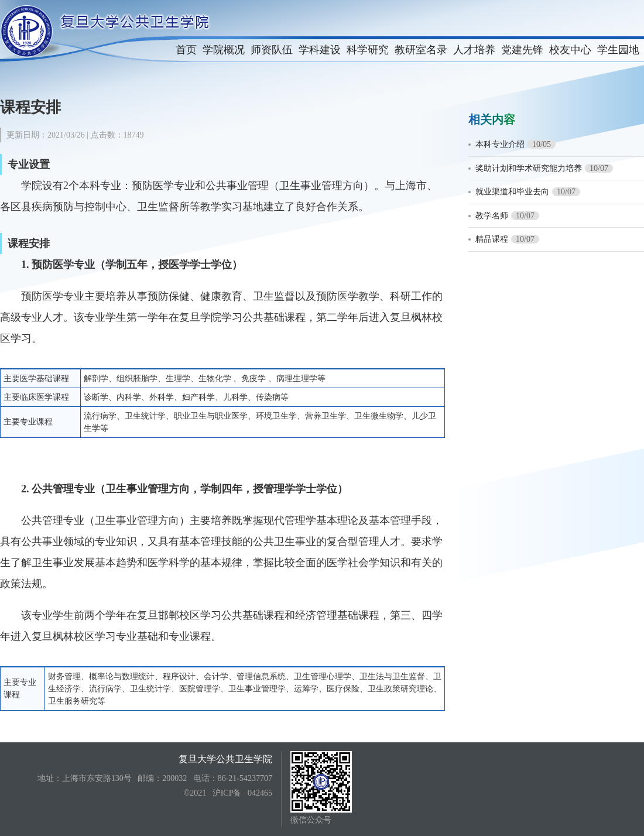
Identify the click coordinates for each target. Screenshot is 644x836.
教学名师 (492, 216)
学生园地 (618, 50)
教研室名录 (421, 50)
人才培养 (474, 50)
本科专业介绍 (500, 144)
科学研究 (368, 50)
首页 (186, 50)
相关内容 (492, 119)
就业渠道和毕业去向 (512, 192)
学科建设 (320, 50)
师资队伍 (272, 50)
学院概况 (224, 50)
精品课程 (492, 239)
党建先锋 (522, 50)
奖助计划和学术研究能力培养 (529, 168)
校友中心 (570, 50)
